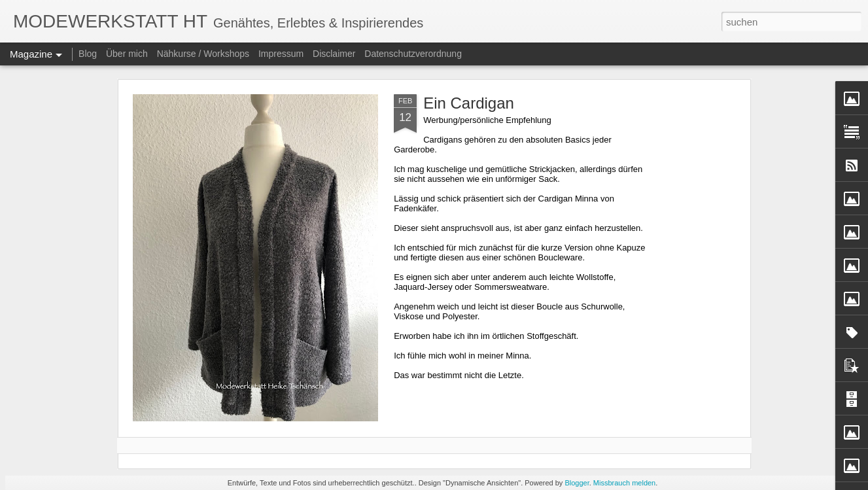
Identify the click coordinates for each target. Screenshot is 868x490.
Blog (88, 54)
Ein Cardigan (469, 103)
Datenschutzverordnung (413, 54)
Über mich (127, 54)
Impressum (281, 54)
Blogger (577, 483)
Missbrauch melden (624, 483)
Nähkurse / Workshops (203, 54)
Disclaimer (334, 54)
